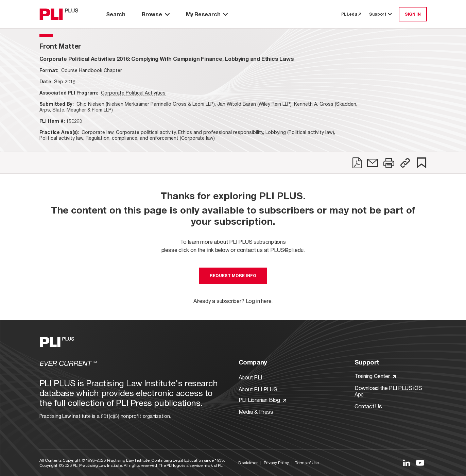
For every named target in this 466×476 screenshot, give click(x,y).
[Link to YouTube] (420, 463)
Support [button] (381, 14)
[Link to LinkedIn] (407, 463)
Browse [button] (156, 14)
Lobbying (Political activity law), (300, 132)
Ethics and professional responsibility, (221, 132)
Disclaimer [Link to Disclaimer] (248, 463)
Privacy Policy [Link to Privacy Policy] (276, 463)
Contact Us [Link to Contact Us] (368, 406)
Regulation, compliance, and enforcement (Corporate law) (150, 138)
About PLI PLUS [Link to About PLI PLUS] (258, 389)
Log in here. (259, 301)
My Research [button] (207, 14)
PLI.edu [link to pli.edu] (351, 14)
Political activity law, (62, 138)
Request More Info (233, 276)
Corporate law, (98, 132)
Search (116, 14)
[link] (357, 163)
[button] (405, 163)
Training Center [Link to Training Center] (375, 376)
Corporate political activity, (146, 132)
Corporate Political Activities (133, 93)
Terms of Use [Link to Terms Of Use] (307, 463)
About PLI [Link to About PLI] (250, 377)
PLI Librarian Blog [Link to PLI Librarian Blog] (262, 400)
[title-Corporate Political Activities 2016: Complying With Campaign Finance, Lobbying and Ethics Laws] (167, 59)
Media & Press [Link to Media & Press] (256, 412)
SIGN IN (413, 14)
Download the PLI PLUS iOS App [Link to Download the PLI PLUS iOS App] (388, 391)
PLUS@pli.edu (287, 250)
